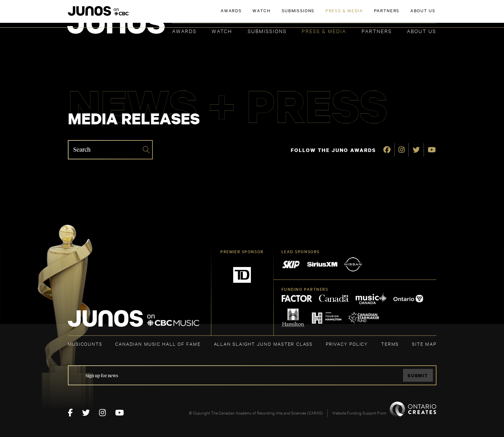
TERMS (390, 344)
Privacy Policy (347, 344)
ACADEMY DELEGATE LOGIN (406, 15)
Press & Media (324, 31)
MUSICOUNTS (85, 344)
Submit (418, 375)
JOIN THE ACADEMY (347, 15)
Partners (377, 31)
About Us (422, 31)
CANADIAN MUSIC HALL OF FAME (158, 344)
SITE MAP (424, 344)
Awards (184, 31)
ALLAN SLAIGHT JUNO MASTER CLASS (263, 344)
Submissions (267, 31)
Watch (222, 31)
